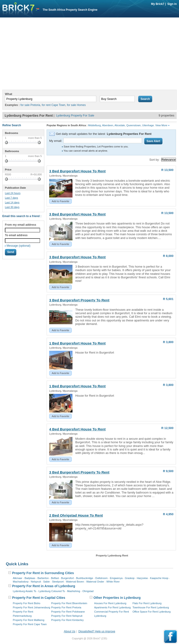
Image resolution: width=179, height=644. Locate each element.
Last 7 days (11, 198)
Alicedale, (120, 125)
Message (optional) (18, 246)
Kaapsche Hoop (159, 578)
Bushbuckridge (85, 578)
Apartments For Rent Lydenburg (112, 607)
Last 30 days (12, 207)
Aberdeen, (108, 125)
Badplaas (30, 578)
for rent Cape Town (53, 105)
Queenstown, (134, 125)
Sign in (172, 4)
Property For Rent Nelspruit (67, 616)
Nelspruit (36, 582)
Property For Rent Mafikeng (29, 620)
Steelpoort (58, 582)
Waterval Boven (75, 582)
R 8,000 (168, 256)
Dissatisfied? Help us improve (97, 631)
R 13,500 (167, 170)
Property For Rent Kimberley (67, 620)
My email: (56, 141)
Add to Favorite (60, 201)
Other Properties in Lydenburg (115, 598)
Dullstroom (102, 578)
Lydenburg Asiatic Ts (24, 591)
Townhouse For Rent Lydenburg (151, 607)
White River (113, 582)
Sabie (46, 582)
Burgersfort (67, 578)
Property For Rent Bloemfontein (69, 603)
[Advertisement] (89, 55)
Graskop (130, 578)
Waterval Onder (95, 582)
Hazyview (142, 578)
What (9, 94)
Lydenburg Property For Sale (75, 115)
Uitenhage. (148, 125)
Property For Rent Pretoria (66, 607)
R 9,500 (168, 471)
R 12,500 (167, 428)
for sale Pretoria (30, 105)
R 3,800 (168, 342)
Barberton (43, 578)
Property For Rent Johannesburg (31, 607)
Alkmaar (17, 578)
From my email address (21, 225)
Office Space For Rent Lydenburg (152, 612)
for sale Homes (76, 105)
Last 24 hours (13, 193)
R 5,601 (168, 299)
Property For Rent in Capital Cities (37, 598)
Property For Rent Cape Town (30, 624)
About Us (70, 631)
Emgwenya (116, 578)
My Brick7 (158, 4)
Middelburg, (95, 125)
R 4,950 (168, 514)
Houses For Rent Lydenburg (110, 603)
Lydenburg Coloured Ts (52, 591)
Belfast (55, 578)
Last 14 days (12, 202)
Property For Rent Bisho (27, 603)
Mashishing (74, 591)
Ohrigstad (88, 591)
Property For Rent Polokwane (68, 612)
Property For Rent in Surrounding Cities (41, 573)
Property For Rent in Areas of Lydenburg (42, 586)
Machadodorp (21, 582)
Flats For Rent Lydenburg (147, 603)
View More (162, 125)
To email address (16, 235)
